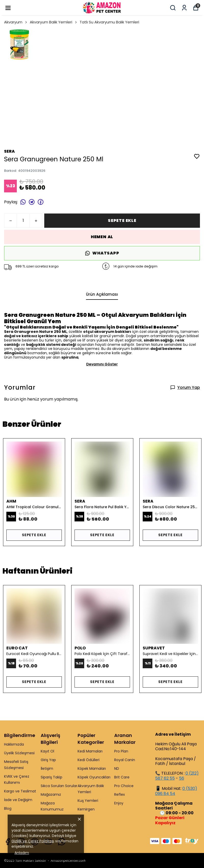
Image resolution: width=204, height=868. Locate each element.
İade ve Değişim (18, 800)
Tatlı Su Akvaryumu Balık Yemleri (109, 22)
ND (117, 769)
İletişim (47, 769)
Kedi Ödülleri (89, 760)
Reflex (120, 794)
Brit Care (122, 777)
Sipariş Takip (52, 777)
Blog (8, 808)
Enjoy (119, 803)
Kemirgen (86, 809)
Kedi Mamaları (90, 751)
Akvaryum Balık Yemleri (54, 22)
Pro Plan (121, 751)
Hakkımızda (14, 744)
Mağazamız (51, 794)
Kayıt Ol (47, 751)
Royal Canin (125, 760)
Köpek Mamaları (92, 769)
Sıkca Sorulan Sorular (59, 786)
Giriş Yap (48, 760)
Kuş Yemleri (88, 801)
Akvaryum (16, 22)
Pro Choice (124, 786)
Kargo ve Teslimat (20, 791)
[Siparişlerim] (184, 8)
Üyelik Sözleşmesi (19, 753)
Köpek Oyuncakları (94, 777)
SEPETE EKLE (122, 220)
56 (182, 778)
